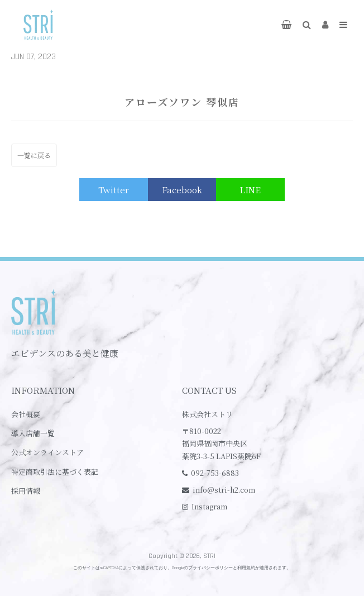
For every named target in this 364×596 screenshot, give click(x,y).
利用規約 (246, 568)
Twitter (114, 190)
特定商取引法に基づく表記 (55, 472)
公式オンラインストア (47, 452)
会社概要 (26, 414)
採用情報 (26, 491)
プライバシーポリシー (210, 568)
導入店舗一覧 (33, 433)
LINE (250, 190)
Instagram (209, 506)
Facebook (182, 190)
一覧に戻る (34, 155)
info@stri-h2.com (224, 490)
